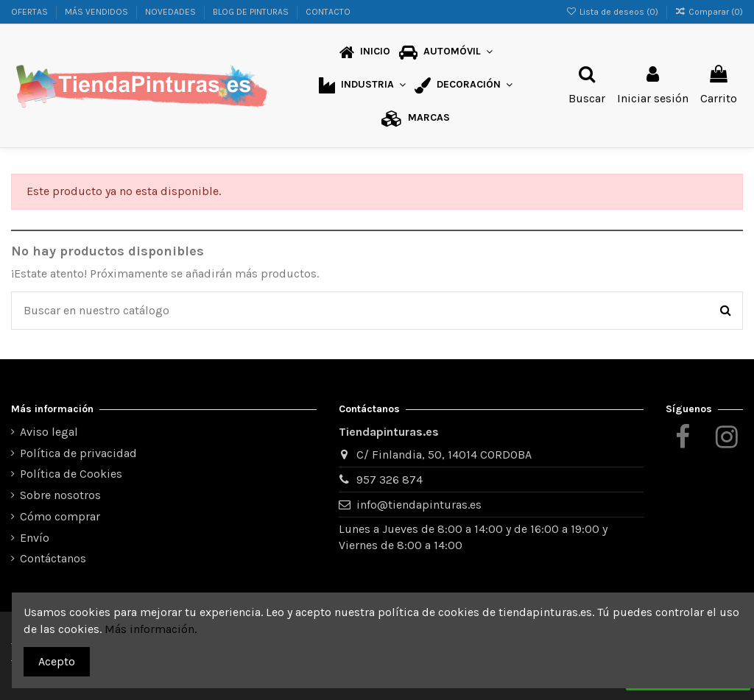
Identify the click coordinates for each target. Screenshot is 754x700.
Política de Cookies (71, 474)
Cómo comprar (60, 516)
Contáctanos (53, 558)
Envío (35, 538)
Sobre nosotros (60, 495)
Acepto (57, 661)
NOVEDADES (172, 12)
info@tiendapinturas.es (419, 505)
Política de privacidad (78, 453)
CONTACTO (328, 12)
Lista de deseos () (613, 12)
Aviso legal (49, 432)
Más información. (151, 629)
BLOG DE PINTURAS (252, 12)
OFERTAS (31, 12)
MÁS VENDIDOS (98, 12)
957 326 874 (390, 480)
